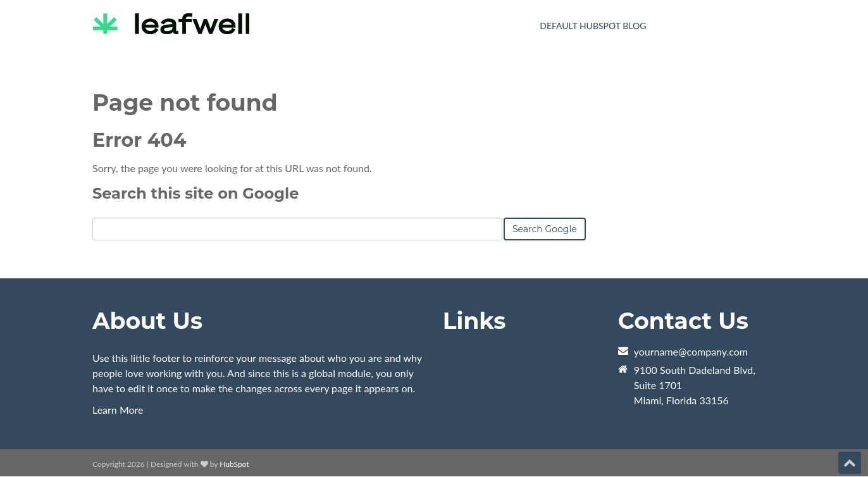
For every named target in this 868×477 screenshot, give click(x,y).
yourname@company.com (691, 351)
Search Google (545, 229)
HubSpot (234, 464)
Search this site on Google (195, 193)
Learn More (118, 410)
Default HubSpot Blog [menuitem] (593, 26)
